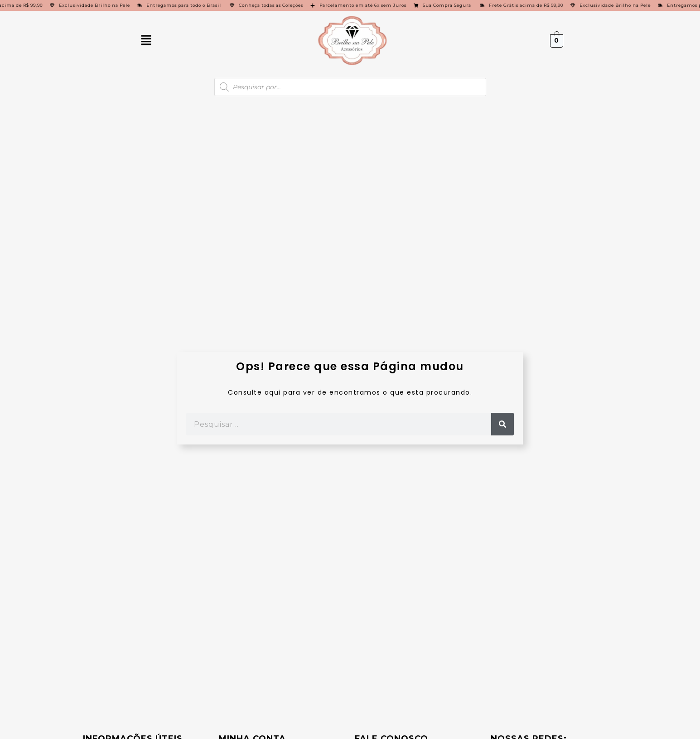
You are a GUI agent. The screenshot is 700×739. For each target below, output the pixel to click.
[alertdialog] (350, 5)
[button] (146, 41)
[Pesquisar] (502, 424)
